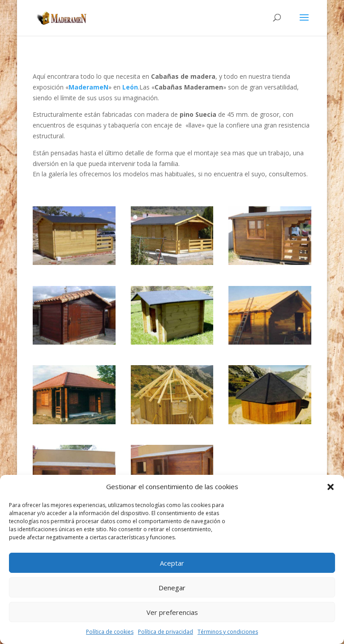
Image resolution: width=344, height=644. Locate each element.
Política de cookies (110, 632)
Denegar (172, 588)
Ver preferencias (172, 612)
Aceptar (172, 563)
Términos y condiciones (228, 632)
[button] (331, 487)
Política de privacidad (166, 632)
